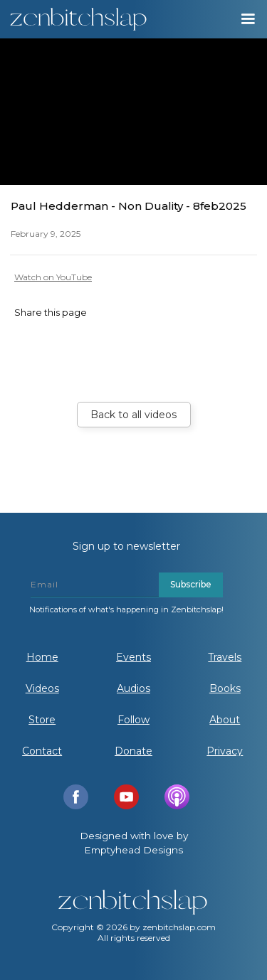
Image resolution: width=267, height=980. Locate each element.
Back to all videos (133, 415)
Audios (133, 688)
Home (42, 657)
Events (133, 657)
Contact (42, 751)
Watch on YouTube (53, 277)
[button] (247, 19)
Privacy (225, 751)
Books (225, 688)
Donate (133, 751)
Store (42, 720)
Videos (42, 688)
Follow (133, 720)
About (225, 720)
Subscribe (191, 584)
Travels (225, 657)
